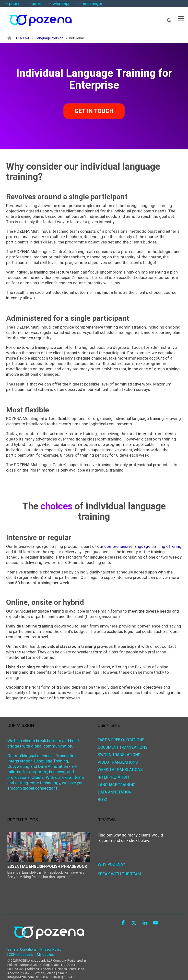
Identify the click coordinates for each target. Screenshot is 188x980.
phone (15, 4)
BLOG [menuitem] (102, 800)
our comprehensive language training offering (139, 546)
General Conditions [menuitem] (22, 949)
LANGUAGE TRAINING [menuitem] (117, 785)
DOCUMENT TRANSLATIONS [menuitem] (123, 748)
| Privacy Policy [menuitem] (50, 949)
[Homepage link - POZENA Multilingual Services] (49, 943)
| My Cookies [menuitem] (45, 955)
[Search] (169, 21)
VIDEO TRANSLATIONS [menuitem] (118, 763)
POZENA (23, 38)
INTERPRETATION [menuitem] (113, 777)
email (37, 4)
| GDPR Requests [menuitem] (20, 955)
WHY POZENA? (111, 864)
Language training (49, 38)
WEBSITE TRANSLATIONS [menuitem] (120, 770)
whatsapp (62, 4)
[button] (181, 18)
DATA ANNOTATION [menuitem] (115, 792)
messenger (92, 4)
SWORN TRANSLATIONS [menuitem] (119, 755)
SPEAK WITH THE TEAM (119, 874)
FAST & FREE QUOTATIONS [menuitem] (121, 740)
